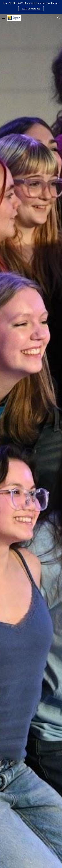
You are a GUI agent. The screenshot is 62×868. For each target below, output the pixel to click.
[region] (31, 7)
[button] (3, 18)
